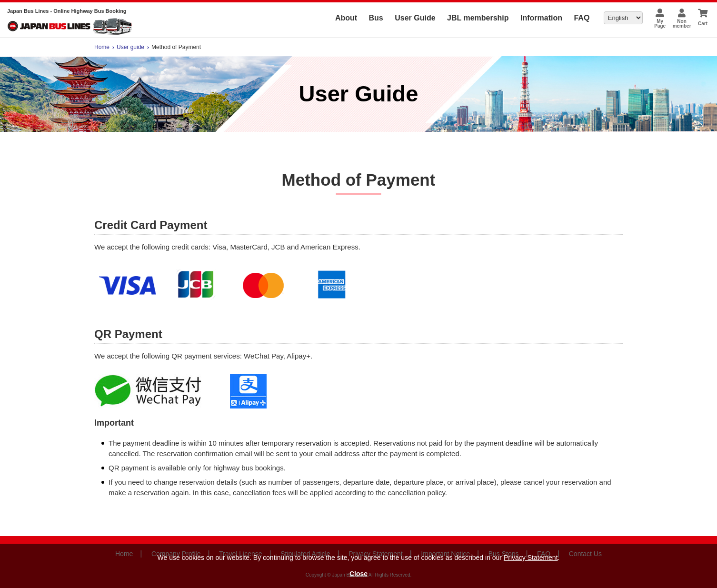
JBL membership (478, 18)
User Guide (415, 18)
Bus (376, 18)
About (346, 18)
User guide (130, 47)
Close (358, 574)
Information (541, 18)
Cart (703, 24)
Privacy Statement (531, 558)
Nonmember (682, 24)
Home (102, 47)
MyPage (660, 24)
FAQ (582, 18)
